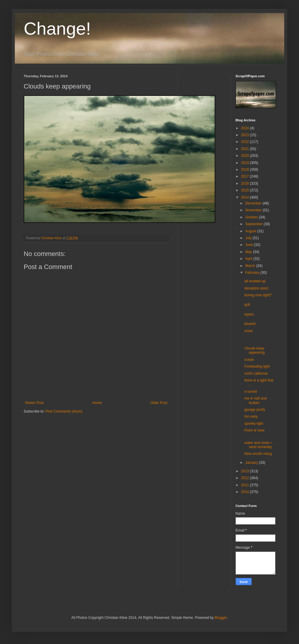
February (253, 273)
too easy (251, 416)
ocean (249, 360)
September (254, 224)
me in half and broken (255, 400)
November (254, 210)
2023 (245, 135)
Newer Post (34, 403)
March (251, 266)
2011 (245, 485)
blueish (250, 324)
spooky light (254, 424)
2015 (245, 190)
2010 (245, 492)
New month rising (258, 454)
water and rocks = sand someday (258, 445)
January (252, 463)
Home (97, 403)
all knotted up (255, 281)
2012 (245, 478)
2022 (245, 142)
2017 (245, 176)
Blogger (221, 618)
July (249, 238)
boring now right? (258, 295)
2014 (245, 197)
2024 (245, 128)
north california (256, 373)
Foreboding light (257, 366)
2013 (245, 471)
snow (248, 331)
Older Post (159, 403)
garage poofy (255, 410)
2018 (245, 170)
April (249, 259)
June (249, 245)
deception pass (256, 288)
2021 (245, 149)
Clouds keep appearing (254, 350)
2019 (245, 163)
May (249, 252)
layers (249, 314)
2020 (245, 156)
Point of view (254, 430)
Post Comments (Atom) (64, 411)
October (252, 217)
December (254, 203)
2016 (245, 183)
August (251, 231)
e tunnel (251, 392)
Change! (57, 29)
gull (247, 305)
